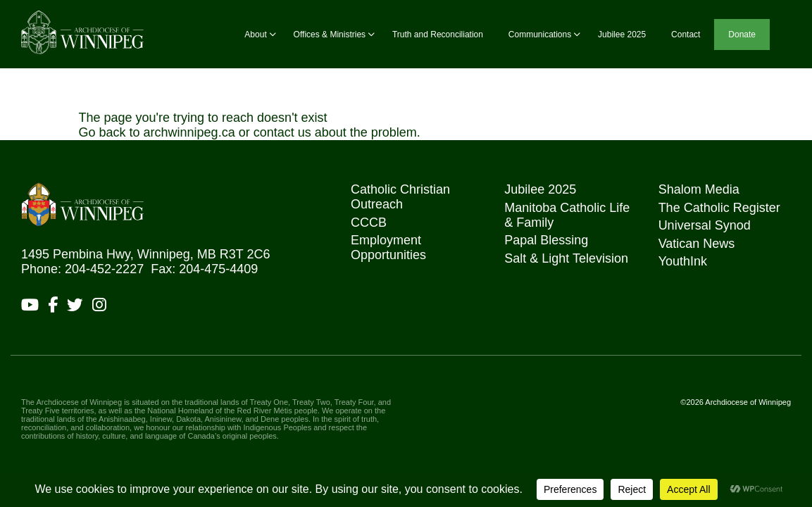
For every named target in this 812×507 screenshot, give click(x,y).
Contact (686, 35)
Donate (742, 35)
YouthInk (683, 261)
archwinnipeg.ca (189, 132)
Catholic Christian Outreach (400, 197)
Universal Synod (705, 225)
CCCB (369, 223)
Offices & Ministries (330, 35)
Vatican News (697, 244)
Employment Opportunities (388, 248)
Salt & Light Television (566, 258)
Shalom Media (699, 189)
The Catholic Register (719, 208)
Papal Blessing (546, 240)
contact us (282, 132)
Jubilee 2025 (622, 35)
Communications (540, 35)
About (255, 35)
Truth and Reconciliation (438, 35)
